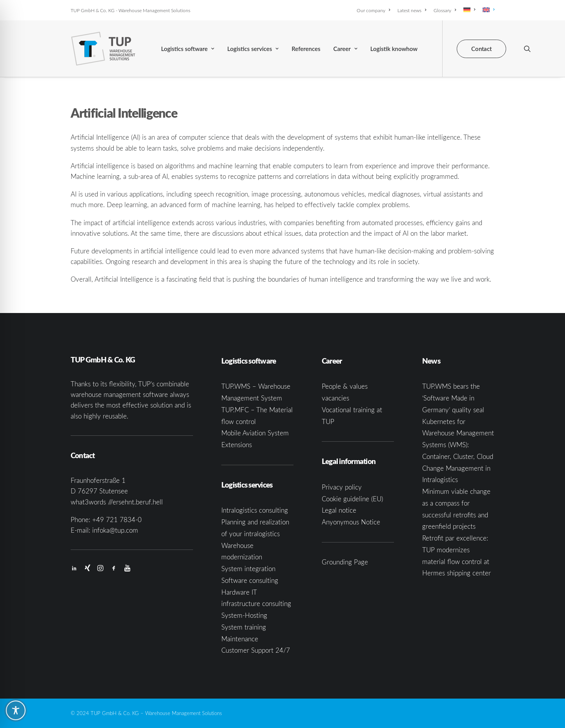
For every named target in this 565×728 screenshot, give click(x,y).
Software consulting (250, 580)
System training (244, 627)
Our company (373, 10)
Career (345, 49)
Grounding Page (345, 562)
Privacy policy (342, 487)
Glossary (445, 10)
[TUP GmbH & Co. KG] (103, 49)
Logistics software (188, 49)
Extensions (237, 445)
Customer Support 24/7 (256, 650)
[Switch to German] (469, 10)
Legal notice (339, 510)
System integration (248, 569)
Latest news (412, 10)
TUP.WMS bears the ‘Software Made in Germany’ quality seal (453, 398)
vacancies (335, 398)
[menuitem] (375, 10)
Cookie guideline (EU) (352, 499)
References (306, 49)
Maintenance (240, 639)
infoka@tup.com (115, 530)
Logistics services (253, 49)
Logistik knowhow (394, 49)
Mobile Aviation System (255, 433)
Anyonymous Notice (351, 522)
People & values (345, 386)
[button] (527, 49)
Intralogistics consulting (255, 510)
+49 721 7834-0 (117, 520)
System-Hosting (244, 615)
